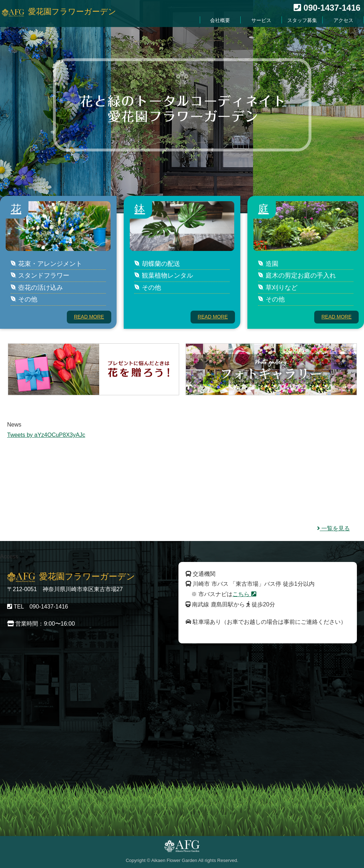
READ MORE (89, 317)
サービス (266, 21)
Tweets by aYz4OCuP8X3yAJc (46, 435)
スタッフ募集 (305, 21)
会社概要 (227, 21)
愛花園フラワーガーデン (72, 12)
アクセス (344, 21)
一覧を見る (333, 528)
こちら (244, 594)
